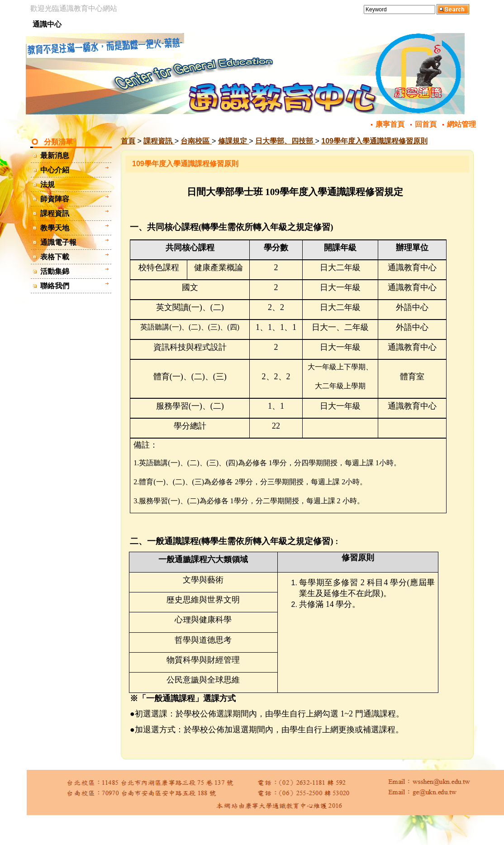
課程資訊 (159, 141)
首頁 (128, 141)
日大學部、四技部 (285, 141)
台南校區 (196, 141)
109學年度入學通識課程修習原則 (374, 141)
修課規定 (233, 141)
